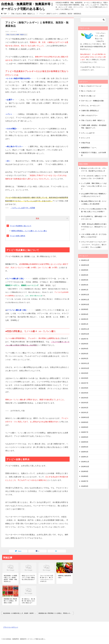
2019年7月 (85, 481)
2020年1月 (85, 457)
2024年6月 (85, 270)
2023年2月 (85, 319)
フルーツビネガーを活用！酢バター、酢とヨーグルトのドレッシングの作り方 (47, 578)
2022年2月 (85, 358)
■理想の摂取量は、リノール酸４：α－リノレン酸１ (29, 231)
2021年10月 (85, 368)
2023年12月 (85, 295)
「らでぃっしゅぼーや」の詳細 (23, 208)
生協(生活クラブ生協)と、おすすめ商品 (94, 154)
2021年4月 (85, 398)
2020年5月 (85, 442)
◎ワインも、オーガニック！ (91, 106)
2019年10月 (85, 467)
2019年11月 (85, 462)
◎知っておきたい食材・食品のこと (16, 34)
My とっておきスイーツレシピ (91, 86)
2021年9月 (85, 373)
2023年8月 (85, 309)
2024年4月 (85, 275)
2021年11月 (85, 363)
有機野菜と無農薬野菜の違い (65, 577)
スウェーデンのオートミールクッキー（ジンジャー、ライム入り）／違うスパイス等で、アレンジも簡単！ (94, 244)
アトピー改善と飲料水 (18, 236)
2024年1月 (85, 290)
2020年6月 (85, 437)
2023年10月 (85, 304)
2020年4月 (85, 447)
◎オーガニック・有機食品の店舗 (92, 101)
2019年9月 (85, 471)
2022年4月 (85, 349)
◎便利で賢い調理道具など (90, 110)
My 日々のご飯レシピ (88, 96)
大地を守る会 (86, 143)
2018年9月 (85, 486)
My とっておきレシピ (88, 91)
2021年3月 (85, 403)
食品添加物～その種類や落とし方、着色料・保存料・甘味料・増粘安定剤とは (10, 578)
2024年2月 (85, 285)
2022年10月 (85, 334)
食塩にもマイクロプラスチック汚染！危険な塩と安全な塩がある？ (28, 578)
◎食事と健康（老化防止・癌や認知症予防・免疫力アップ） (94, 127)
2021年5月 (85, 393)
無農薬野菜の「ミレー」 (89, 148)
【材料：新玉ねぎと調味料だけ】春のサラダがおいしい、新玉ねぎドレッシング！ (94, 227)
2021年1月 (85, 412)
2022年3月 (85, 353)
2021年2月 (85, 407)
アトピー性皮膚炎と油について (21, 226)
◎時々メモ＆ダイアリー (89, 115)
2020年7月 (85, 432)
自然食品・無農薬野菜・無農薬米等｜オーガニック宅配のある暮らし (27, 6)
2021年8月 (85, 378)
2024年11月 (85, 260)
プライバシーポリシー (11, 627)
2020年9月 (85, 422)
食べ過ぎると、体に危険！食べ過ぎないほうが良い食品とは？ (28, 601)
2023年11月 (85, 299)
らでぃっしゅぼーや (88, 133)
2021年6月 (85, 388)
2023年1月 (85, 324)
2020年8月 (85, 427)
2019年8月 (85, 476)
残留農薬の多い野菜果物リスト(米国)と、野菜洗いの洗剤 (10, 601)
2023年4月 (85, 314)
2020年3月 (85, 452)
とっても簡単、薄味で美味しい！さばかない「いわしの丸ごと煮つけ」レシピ (94, 186)
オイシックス (86, 138)
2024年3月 (85, 280)
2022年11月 (85, 329)
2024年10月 (85, 265)
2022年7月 (85, 339)
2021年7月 (85, 383)
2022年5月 (85, 344)
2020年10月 (85, 417)
